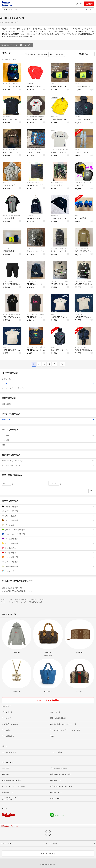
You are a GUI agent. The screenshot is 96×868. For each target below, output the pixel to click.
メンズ (28, 45)
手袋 (76, 215)
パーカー (30, 84)
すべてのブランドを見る (48, 700)
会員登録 (89, 4)
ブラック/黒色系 (48, 507)
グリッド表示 (57, 54)
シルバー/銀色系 (48, 562)
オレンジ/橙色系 (48, 557)
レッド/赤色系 (48, 553)
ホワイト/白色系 (48, 511)
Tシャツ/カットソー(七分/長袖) (60, 150)
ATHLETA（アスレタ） (11, 45)
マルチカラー (48, 571)
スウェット (54, 215)
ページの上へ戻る (48, 854)
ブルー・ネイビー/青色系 (48, 534)
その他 (53, 347)
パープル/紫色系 (48, 539)
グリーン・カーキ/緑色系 (48, 530)
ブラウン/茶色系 (48, 520)
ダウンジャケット (81, 347)
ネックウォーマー (33, 182)
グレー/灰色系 (48, 516)
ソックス (54, 84)
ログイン (78, 4)
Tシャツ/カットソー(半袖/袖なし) (36, 117)
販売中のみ (30, 54)
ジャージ (78, 117)
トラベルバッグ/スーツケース (60, 248)
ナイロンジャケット (81, 248)
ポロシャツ (7, 117)
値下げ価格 (48, 404)
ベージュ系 (48, 525)
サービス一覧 (6, 843)
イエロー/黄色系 (48, 543)
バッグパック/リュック (11, 84)
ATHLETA (48, 420)
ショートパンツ (8, 281)
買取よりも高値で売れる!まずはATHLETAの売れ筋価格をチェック (48, 590)
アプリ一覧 (53, 843)
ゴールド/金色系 (48, 566)
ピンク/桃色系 (48, 548)
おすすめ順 (42, 54)
